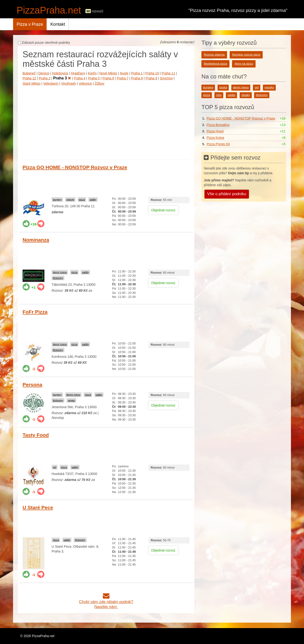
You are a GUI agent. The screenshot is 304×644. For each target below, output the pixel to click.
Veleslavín (51, 83)
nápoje (70, 199)
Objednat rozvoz (163, 210)
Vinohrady (69, 83)
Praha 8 (137, 78)
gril (55, 467)
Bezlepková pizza (215, 64)
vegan (71, 400)
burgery (57, 199)
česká (223, 87)
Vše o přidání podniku (227, 194)
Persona (32, 385)
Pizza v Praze (30, 24)
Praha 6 (108, 78)
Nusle (124, 73)
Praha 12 (29, 78)
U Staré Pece (38, 507)
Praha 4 (79, 78)
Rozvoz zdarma (214, 55)
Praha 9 (151, 78)
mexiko (269, 87)
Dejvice (44, 73)
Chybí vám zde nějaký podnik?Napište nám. (106, 602)
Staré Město (31, 83)
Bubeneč (29, 73)
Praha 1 (137, 73)
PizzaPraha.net (49, 10)
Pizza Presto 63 (218, 144)
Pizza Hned (215, 131)
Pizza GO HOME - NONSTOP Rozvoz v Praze (75, 167)
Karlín (92, 73)
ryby (219, 95)
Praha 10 (152, 73)
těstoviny (58, 278)
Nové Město (108, 73)
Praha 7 (123, 78)
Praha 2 (45, 78)
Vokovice (85, 83)
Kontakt (58, 24)
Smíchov (166, 78)
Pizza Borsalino (218, 125)
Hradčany (78, 73)
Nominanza (36, 240)
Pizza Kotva (215, 138)
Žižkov (100, 83)
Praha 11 (168, 73)
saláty (93, 199)
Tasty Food (36, 435)
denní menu (60, 272)
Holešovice (60, 73)
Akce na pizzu (244, 64)
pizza (82, 199)
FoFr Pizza (35, 312)
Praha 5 (94, 78)
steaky (246, 95)
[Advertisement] (106, 121)
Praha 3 (62, 78)
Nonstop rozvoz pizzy (246, 55)
